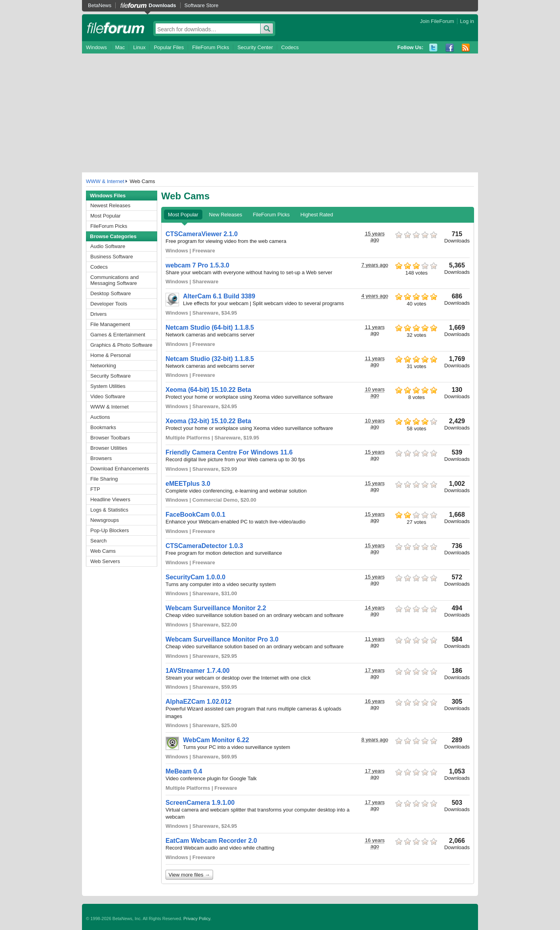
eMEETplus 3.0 (188, 484)
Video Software (108, 396)
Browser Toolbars (110, 438)
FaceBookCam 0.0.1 (195, 515)
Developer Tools (109, 304)
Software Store (202, 5)
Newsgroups (105, 520)
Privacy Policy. (197, 919)
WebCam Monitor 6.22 (216, 740)
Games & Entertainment (118, 335)
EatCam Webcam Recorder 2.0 (211, 841)
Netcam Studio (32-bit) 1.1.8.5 (210, 359)
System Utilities (108, 386)
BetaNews (100, 5)
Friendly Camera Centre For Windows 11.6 (229, 452)
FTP (95, 489)
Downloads (162, 5)
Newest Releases (110, 205)
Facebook (450, 48)
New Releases (226, 215)
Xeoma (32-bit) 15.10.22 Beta (208, 421)
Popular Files (169, 47)
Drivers (98, 314)
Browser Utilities (109, 448)
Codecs (290, 47)
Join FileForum (437, 21)
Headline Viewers (110, 499)
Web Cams (103, 551)
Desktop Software (111, 293)
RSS (466, 48)
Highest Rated (317, 215)
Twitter (433, 48)
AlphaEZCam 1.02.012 (198, 702)
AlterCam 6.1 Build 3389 (219, 296)
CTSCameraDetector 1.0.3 (204, 546)
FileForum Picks (210, 47)
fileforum (116, 28)
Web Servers (105, 561)
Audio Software (108, 246)
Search (98, 541)
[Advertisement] (280, 113)
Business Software (112, 257)
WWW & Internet (105, 181)
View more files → (190, 875)
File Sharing (104, 479)
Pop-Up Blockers (110, 530)
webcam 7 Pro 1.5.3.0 (197, 265)
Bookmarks (103, 427)
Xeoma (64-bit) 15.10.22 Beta (208, 390)
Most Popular (106, 216)
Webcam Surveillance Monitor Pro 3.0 (222, 639)
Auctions (100, 417)
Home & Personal (110, 355)
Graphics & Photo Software (121, 345)
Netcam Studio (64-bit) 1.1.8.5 (210, 328)
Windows (96, 47)
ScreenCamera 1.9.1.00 (200, 803)
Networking (103, 366)
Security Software (110, 376)
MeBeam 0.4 (184, 771)
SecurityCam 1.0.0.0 (195, 577)
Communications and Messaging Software (114, 280)
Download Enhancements (120, 469)
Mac (120, 47)
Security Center (255, 47)
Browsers (101, 458)
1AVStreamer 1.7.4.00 (198, 671)
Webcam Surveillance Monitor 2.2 (216, 608)
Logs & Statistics (109, 510)
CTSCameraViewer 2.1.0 (202, 234)
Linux (139, 47)
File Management (110, 324)
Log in (467, 21)
